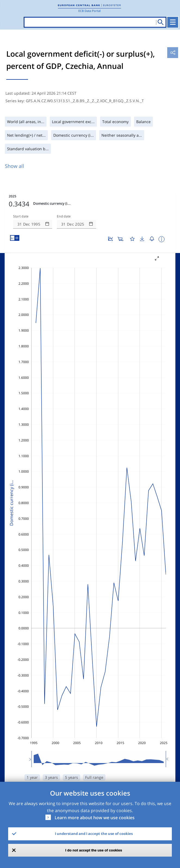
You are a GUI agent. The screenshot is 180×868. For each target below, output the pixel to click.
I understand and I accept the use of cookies (94, 834)
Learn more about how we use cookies (95, 818)
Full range (94, 777)
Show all (15, 166)
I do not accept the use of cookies (94, 850)
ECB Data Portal (89, 11)
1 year (32, 777)
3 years (51, 777)
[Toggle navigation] (173, 22)
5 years (72, 777)
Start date (21, 216)
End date (64, 216)
